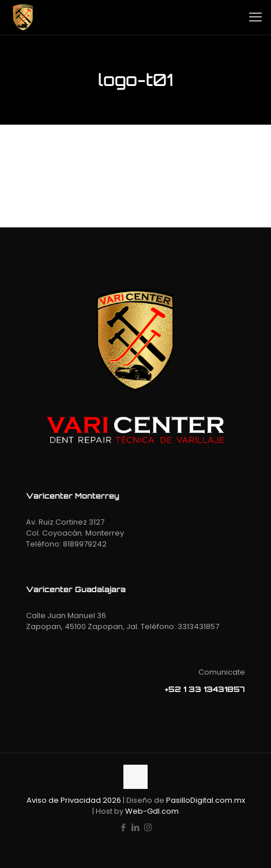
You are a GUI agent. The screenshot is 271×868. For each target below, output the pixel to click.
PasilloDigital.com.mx (206, 800)
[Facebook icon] (124, 827)
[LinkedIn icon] (136, 827)
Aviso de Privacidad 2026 (74, 800)
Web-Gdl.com (152, 811)
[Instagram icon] (148, 827)
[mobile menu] (255, 17)
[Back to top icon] (135, 777)
